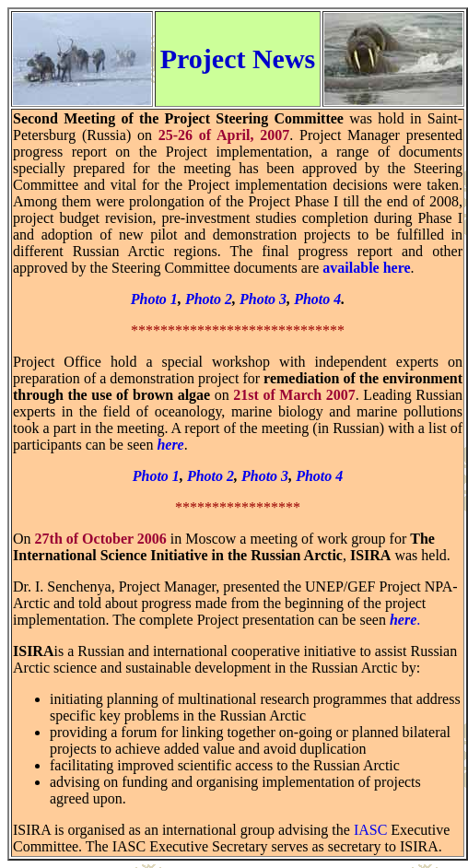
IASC (370, 830)
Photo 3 (263, 299)
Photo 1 (154, 299)
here (170, 445)
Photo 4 (317, 299)
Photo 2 (209, 299)
